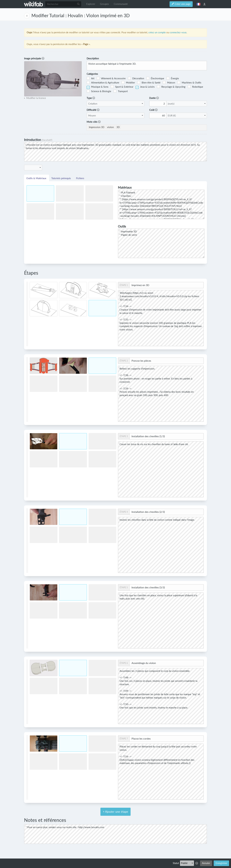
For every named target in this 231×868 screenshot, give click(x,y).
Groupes (104, 4)
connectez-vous (178, 32)
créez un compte (157, 32)
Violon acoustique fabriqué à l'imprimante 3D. (147, 66)
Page (27, 16)
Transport (121, 91)
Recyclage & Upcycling (171, 87)
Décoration (136, 78)
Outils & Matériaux (37, 178)
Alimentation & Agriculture (103, 82)
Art (90, 78)
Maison (169, 82)
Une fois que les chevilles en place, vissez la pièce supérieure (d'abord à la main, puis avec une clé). (161, 620)
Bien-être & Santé (149, 82)
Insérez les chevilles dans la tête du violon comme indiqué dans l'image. (161, 545)
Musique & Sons (98, 87)
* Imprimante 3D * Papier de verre (161, 243)
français (198, 4)
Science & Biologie (99, 91)
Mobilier (128, 82)
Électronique (155, 78)
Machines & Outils (189, 82)
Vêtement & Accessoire (111, 78)
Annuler (206, 863)
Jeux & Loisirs (145, 87)
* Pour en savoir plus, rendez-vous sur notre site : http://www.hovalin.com (116, 834)
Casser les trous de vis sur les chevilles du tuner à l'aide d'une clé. (161, 469)
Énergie (173, 78)
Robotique (195, 87)
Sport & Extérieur (122, 87)
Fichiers (80, 178)
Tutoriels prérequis (61, 178)
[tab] (35, 98)
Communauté (121, 4)
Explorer (91, 4)
